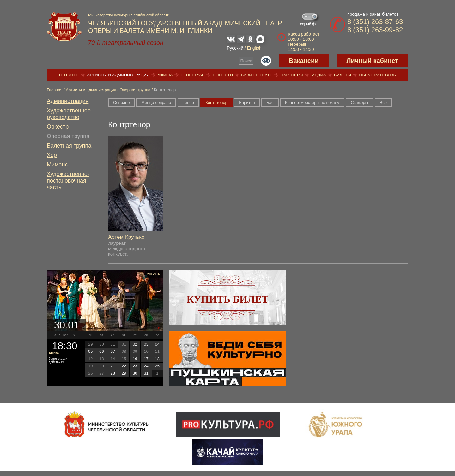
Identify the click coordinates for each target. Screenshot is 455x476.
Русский (235, 48)
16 (135, 359)
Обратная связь (377, 75)
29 (124, 373)
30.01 (66, 325)
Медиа (318, 75)
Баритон (247, 102)
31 (146, 373)
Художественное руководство (69, 114)
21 (112, 366)
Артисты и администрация (118, 75)
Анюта (54, 353)
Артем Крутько (126, 237)
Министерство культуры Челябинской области (129, 15)
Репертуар (193, 75)
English (254, 48)
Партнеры (292, 75)
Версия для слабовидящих (266, 61)
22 (124, 366)
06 (101, 351)
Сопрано (121, 102)
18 (157, 359)
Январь (64, 335)
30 (135, 373)
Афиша (165, 75)
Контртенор (216, 102)
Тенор (188, 102)
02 (135, 344)
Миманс (57, 165)
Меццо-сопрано (156, 102)
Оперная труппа (135, 90)
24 (146, 366)
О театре (69, 75)
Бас (270, 102)
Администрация (68, 101)
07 (112, 351)
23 (135, 366)
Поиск (246, 61)
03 (146, 344)
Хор (52, 155)
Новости (223, 75)
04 (157, 344)
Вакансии (304, 61)
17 (146, 359)
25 (157, 366)
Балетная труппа (69, 146)
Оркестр (58, 127)
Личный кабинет (372, 61)
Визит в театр (257, 75)
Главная (55, 90)
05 (90, 351)
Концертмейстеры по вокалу (312, 102)
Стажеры (359, 102)
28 (112, 373)
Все (383, 102)
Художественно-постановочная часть (68, 181)
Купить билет (228, 299)
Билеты (343, 75)
